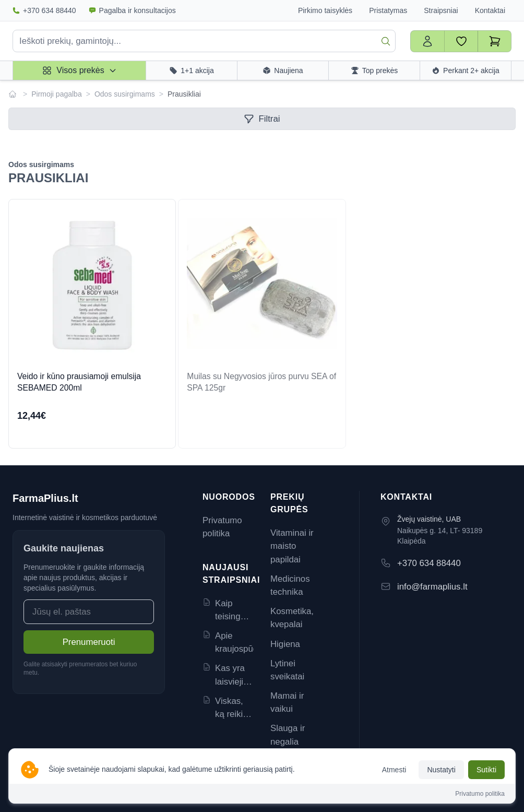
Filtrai (262, 119)
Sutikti (486, 770)
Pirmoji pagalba (57, 94)
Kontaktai (490, 10)
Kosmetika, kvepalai (292, 618)
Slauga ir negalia (288, 735)
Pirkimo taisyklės (325, 10)
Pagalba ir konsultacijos (132, 10)
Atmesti (394, 770)
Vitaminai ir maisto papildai (292, 546)
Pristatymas (388, 10)
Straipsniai (441, 10)
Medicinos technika (290, 585)
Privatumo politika (222, 527)
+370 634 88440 (44, 10)
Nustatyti (441, 770)
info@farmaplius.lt (432, 587)
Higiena (285, 644)
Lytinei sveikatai (287, 670)
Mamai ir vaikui (287, 702)
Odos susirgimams (125, 94)
